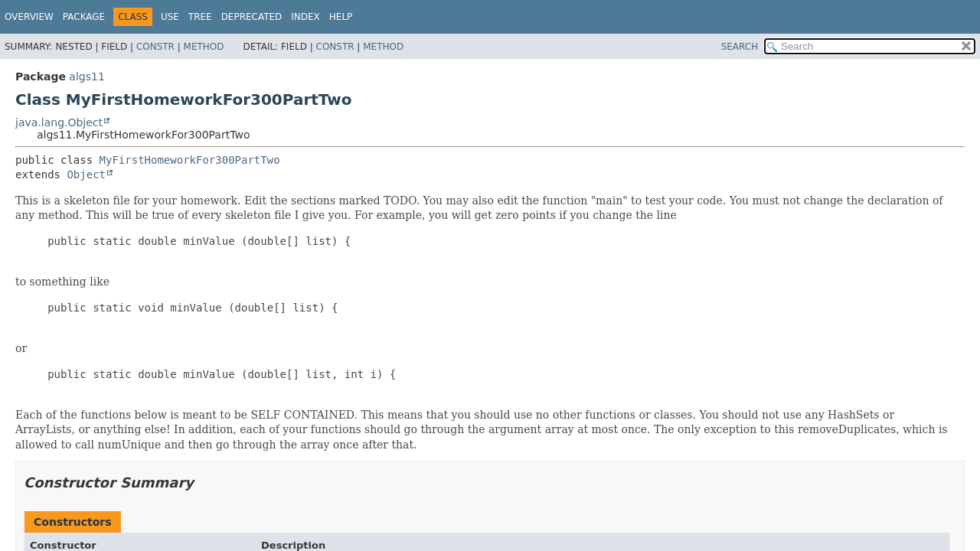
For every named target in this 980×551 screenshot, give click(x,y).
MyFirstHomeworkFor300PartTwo (190, 160)
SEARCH (740, 47)
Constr (155, 47)
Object (86, 174)
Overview (29, 17)
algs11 (87, 77)
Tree (200, 17)
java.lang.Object (59, 122)
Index (305, 17)
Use (170, 17)
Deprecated (252, 17)
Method (204, 47)
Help (341, 17)
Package (84, 17)
